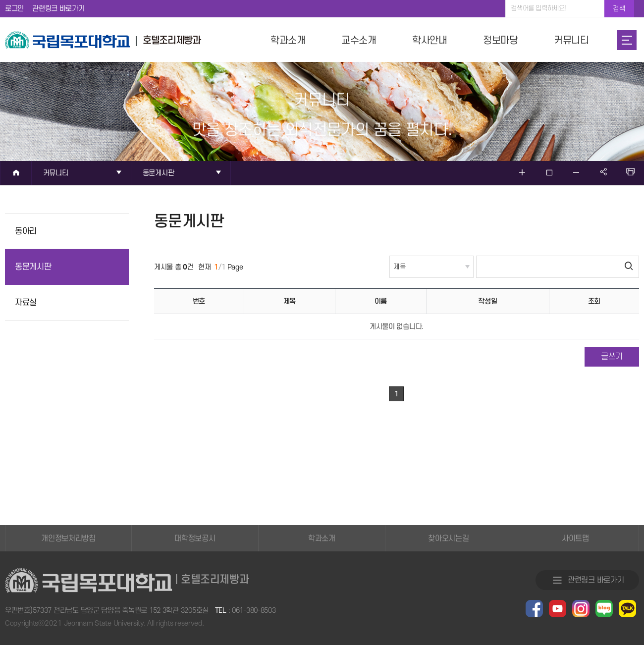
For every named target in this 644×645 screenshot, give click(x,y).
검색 (619, 9)
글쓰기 (612, 357)
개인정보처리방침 (68, 538)
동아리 (26, 231)
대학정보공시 (195, 538)
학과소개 (322, 538)
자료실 (26, 303)
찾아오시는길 (448, 538)
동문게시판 (33, 267)
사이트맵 (575, 538)
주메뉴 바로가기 (0, 0)
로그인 (14, 9)
